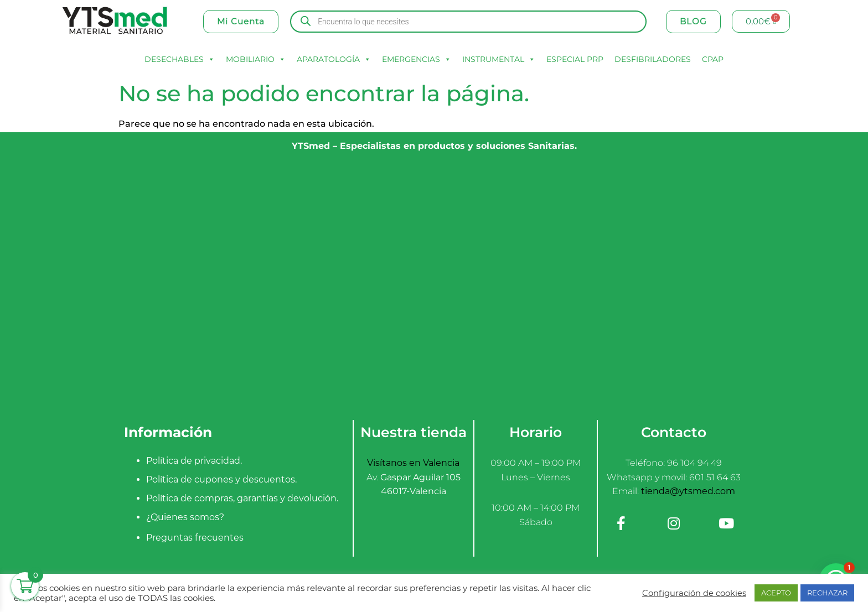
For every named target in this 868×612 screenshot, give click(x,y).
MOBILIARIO (256, 59)
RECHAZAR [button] (827, 593)
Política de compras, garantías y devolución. (242, 498)
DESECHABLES (180, 59)
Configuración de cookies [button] (694, 593)
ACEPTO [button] (776, 593)
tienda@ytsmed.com (688, 491)
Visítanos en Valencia (413, 463)
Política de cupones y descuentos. (221, 479)
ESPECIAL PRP (575, 59)
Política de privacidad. (194, 461)
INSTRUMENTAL (499, 59)
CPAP (713, 59)
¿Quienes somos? (185, 517)
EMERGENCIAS (417, 59)
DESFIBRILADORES (653, 59)
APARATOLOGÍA (334, 59)
